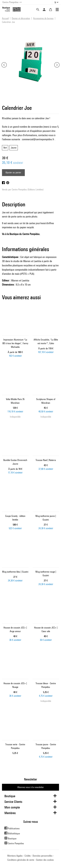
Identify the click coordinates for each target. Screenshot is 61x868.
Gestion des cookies (45, 860)
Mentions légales (15, 856)
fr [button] (55, 2)
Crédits (28, 856)
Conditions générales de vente (21, 860)
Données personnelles (42, 856)
